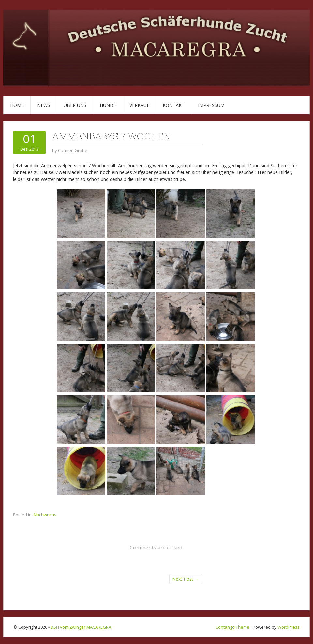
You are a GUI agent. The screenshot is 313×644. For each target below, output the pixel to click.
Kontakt (174, 105)
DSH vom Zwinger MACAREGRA (81, 627)
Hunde (108, 105)
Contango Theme (232, 627)
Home (17, 105)
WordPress (289, 627)
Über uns (75, 105)
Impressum (211, 105)
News (44, 105)
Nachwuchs (45, 515)
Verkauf (139, 105)
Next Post (186, 579)
